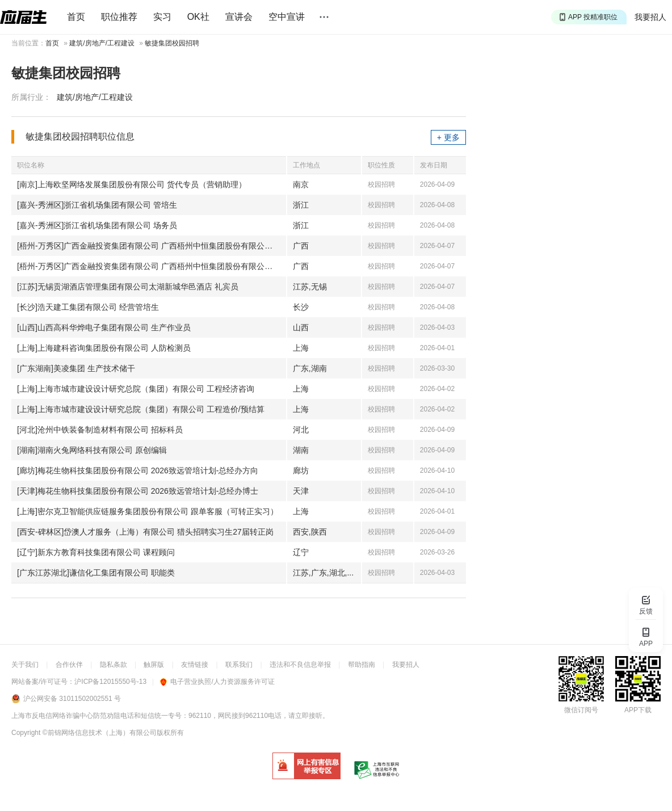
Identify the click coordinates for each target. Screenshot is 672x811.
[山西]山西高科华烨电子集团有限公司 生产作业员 (104, 327)
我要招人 (650, 17)
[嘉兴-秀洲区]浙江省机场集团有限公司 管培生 (97, 205)
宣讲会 (239, 17)
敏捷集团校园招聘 (172, 43)
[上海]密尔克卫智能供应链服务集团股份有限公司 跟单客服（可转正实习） (148, 511)
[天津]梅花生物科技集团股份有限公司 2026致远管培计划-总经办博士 (138, 491)
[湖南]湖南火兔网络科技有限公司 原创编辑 (92, 450)
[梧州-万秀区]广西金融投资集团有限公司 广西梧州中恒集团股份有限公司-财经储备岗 (152, 266)
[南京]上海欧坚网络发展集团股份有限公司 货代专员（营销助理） (132, 184)
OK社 (198, 17)
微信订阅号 (581, 710)
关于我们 (25, 665)
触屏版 (154, 665)
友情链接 (195, 665)
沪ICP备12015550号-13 (110, 682)
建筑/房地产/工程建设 (102, 43)
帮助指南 (362, 665)
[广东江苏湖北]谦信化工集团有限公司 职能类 (96, 573)
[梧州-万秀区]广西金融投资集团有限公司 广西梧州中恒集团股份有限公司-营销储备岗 (152, 246)
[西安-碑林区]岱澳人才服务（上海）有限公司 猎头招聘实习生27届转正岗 (145, 532)
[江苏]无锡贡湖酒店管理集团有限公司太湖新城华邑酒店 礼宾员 (128, 287)
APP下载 (638, 710)
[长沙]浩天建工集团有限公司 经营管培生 (88, 307)
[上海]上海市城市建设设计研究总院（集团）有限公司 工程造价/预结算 (141, 409)
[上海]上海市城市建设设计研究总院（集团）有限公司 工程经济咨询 (136, 389)
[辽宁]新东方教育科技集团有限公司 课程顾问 (96, 552)
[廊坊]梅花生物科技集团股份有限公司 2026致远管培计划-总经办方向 (138, 470)
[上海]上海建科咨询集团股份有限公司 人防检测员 (104, 348)
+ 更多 (448, 137)
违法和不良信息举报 (300, 665)
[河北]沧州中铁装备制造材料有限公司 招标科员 (100, 430)
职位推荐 (119, 17)
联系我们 (239, 665)
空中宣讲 (287, 17)
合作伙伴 (69, 665)
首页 (76, 17)
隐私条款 (114, 665)
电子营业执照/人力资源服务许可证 (217, 682)
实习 (162, 17)
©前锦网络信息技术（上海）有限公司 (100, 733)
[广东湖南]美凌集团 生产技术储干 (76, 368)
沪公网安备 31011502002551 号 (72, 699)
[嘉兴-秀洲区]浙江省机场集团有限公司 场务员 (97, 225)
